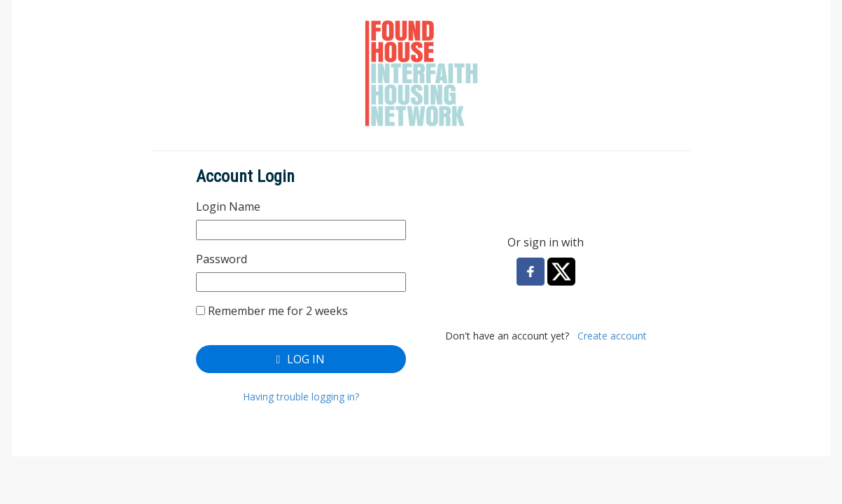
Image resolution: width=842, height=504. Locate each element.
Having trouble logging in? (301, 397)
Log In (301, 359)
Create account (612, 336)
